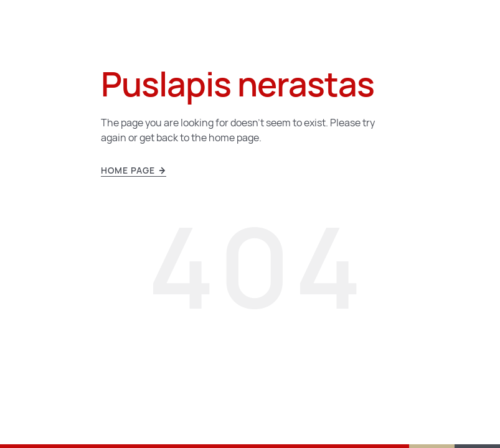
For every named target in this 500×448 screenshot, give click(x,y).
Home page (134, 170)
